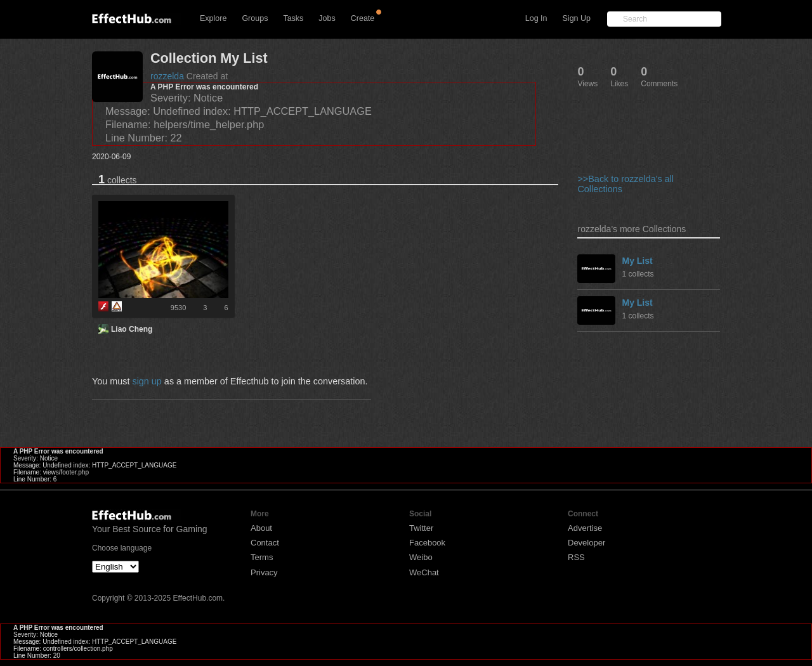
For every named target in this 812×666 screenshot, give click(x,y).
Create (363, 18)
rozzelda (167, 76)
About (261, 528)
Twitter (421, 528)
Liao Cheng (132, 329)
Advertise (585, 528)
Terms (262, 557)
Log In (536, 18)
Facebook (427, 543)
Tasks (293, 18)
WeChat (424, 572)
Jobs (327, 18)
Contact (265, 543)
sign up (147, 381)
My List (637, 261)
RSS (576, 557)
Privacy (264, 572)
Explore (213, 18)
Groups (255, 18)
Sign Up (577, 18)
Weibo (421, 557)
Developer (586, 543)
